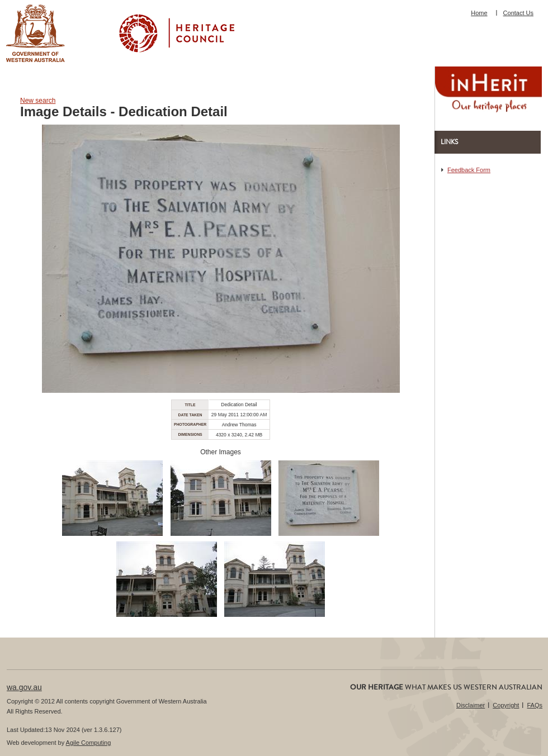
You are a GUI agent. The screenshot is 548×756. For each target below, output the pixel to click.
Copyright (506, 705)
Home (479, 13)
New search (38, 101)
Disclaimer (471, 705)
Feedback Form (469, 170)
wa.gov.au (24, 687)
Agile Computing (89, 743)
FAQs (535, 705)
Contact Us (518, 13)
